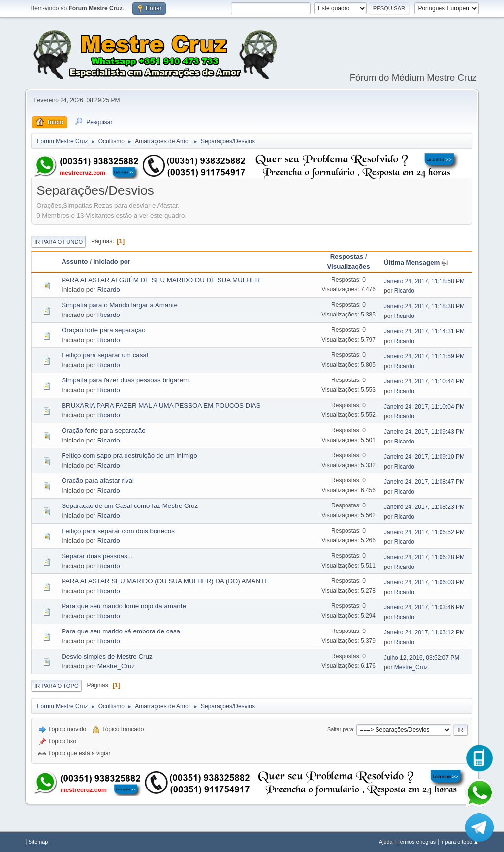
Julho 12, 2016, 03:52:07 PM (422, 658)
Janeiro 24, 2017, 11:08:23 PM (424, 507)
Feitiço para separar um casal (105, 355)
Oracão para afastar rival (98, 481)
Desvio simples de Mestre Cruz (107, 656)
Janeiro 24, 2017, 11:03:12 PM (424, 632)
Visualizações (348, 267)
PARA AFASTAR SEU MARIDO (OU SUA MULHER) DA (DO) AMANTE (165, 581)
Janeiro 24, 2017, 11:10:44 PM (424, 381)
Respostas (347, 257)
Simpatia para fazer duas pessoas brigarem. (126, 380)
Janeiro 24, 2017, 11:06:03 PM (424, 582)
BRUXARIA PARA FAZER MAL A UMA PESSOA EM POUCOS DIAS (161, 405)
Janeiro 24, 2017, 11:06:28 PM (424, 557)
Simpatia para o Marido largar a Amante (120, 305)
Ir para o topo (57, 686)
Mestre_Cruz (116, 666)
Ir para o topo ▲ (460, 842)
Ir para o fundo (59, 242)
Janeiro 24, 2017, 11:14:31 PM (424, 331)
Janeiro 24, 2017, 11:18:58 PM (424, 281)
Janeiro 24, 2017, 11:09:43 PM (424, 432)
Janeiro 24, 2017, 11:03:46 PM (424, 607)
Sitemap (38, 842)
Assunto (75, 262)
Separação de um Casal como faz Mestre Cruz (130, 506)
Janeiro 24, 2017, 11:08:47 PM (424, 482)
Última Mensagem (416, 263)
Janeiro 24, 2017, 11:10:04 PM (424, 407)
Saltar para (340, 729)
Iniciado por (112, 262)
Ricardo (109, 290)
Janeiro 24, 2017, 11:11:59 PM (424, 356)
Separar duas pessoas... (97, 556)
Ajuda (386, 842)
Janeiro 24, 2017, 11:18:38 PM (424, 306)
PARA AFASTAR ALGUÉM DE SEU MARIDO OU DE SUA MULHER (161, 280)
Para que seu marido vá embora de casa (121, 631)
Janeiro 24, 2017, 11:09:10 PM (424, 457)
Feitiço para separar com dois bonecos (118, 531)
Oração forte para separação (103, 330)
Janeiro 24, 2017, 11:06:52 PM (424, 532)
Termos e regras (416, 842)
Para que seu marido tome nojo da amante (124, 606)
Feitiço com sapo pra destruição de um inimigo (129, 456)
